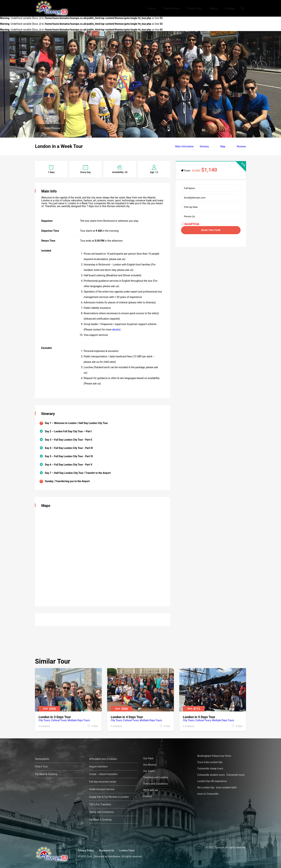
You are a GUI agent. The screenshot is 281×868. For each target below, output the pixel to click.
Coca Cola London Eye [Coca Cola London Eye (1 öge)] (210, 762)
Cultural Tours (59, 720)
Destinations (171, 8)
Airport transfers (98, 767)
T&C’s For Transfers (100, 804)
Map (223, 146)
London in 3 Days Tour (55, 717)
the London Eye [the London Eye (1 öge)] (206, 787)
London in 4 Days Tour (127, 717)
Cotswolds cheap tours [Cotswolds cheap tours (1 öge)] (210, 769)
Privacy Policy (86, 850)
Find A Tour (194, 8)
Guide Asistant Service (102, 789)
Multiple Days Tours (79, 720)
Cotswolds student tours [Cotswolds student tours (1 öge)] (211, 775)
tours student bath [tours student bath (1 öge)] (226, 787)
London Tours (127, 850)
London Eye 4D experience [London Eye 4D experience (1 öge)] (212, 781)
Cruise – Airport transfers (103, 774)
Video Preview (52, 128)
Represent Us (107, 850)
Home (152, 8)
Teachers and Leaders (156, 777)
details (116, 330)
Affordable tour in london (103, 759)
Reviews (241, 146)
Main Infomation (185, 146)
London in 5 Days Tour (199, 717)
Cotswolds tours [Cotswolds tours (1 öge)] (236, 775)
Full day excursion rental (103, 782)
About (213, 8)
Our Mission (150, 765)
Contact (230, 8)
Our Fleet (148, 758)
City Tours (44, 720)
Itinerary (204, 146)
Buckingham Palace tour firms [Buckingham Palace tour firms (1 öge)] (214, 756)
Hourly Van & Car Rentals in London (109, 797)
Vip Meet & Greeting (46, 774)
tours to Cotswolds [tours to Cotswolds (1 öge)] (208, 794)
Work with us (150, 790)
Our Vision (149, 771)
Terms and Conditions (101, 812)
